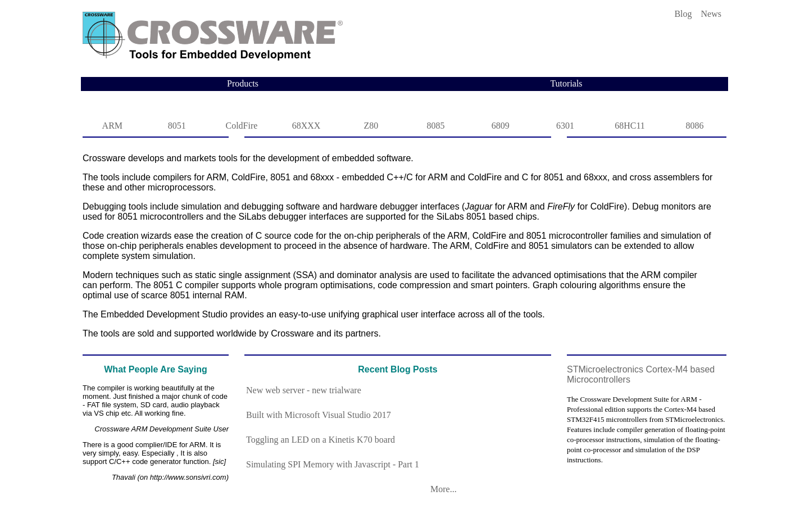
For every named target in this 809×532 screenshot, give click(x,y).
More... (439, 489)
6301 (565, 126)
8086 (694, 126)
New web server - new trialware (304, 390)
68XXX (306, 126)
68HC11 (630, 126)
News (711, 14)
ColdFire (242, 126)
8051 (177, 126)
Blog (683, 14)
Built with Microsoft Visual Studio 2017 (319, 415)
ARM (112, 126)
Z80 (371, 126)
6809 (501, 126)
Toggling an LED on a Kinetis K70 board (321, 440)
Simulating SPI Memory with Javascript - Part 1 (333, 464)
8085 (436, 126)
